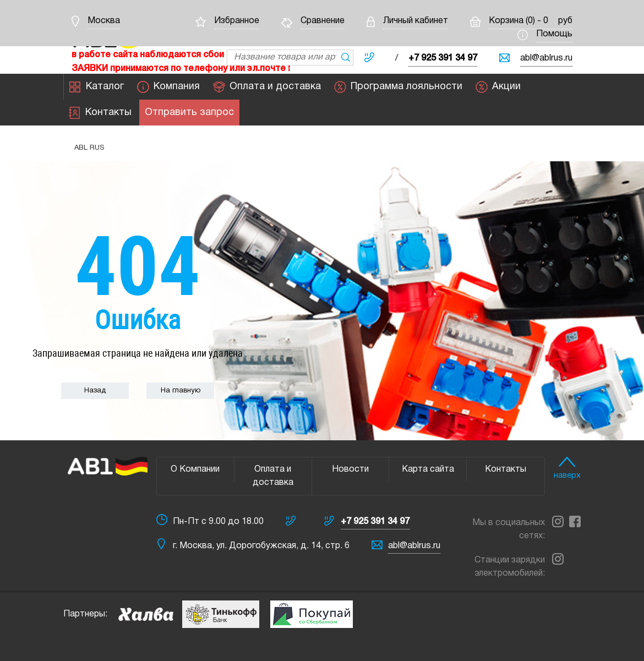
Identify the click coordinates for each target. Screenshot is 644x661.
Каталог (97, 87)
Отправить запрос (189, 113)
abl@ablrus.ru (546, 58)
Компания (168, 87)
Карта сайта (428, 469)
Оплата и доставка (267, 87)
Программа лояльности (398, 87)
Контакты (100, 113)
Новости (350, 469)
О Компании (195, 469)
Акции (498, 87)
